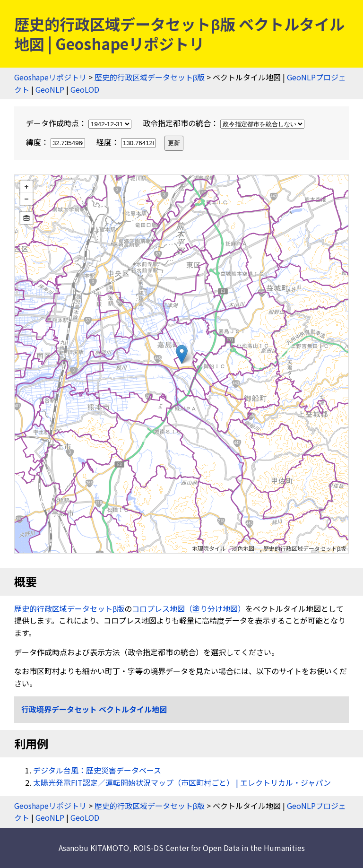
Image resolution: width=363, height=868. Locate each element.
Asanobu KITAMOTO (94, 848)
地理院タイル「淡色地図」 (226, 548)
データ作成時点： (80, 123)
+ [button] (26, 187)
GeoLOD (85, 89)
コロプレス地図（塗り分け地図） (189, 608)
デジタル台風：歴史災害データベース (97, 770)
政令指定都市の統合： (224, 123)
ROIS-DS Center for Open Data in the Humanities (219, 848)
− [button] (26, 199)
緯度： (56, 142)
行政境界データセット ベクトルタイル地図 (94, 709)
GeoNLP (50, 89)
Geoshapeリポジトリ (50, 77)
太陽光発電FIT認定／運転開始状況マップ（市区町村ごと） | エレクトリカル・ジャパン (182, 782)
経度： (127, 142)
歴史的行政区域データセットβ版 (150, 77)
